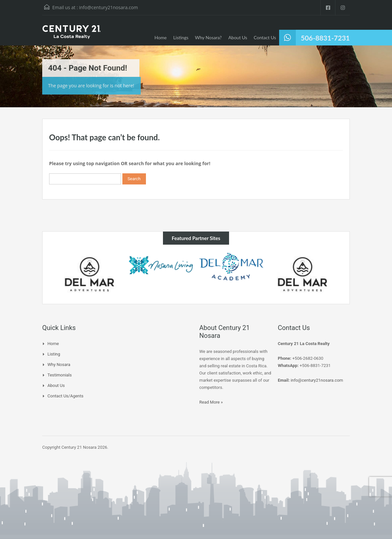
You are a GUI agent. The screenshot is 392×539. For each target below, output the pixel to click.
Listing (54, 354)
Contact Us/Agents (65, 396)
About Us (238, 37)
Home (160, 37)
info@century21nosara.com (108, 7)
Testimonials (60, 375)
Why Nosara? (208, 37)
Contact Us (265, 37)
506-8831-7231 (325, 38)
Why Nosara (59, 365)
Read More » (211, 402)
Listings (181, 37)
